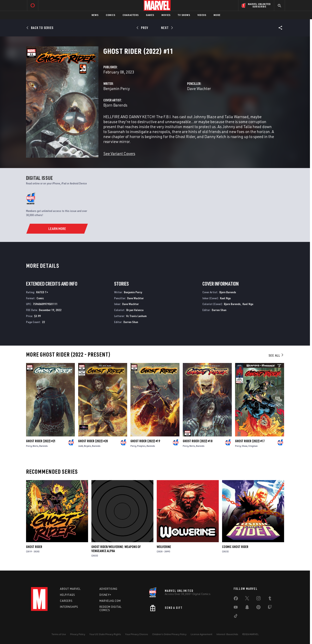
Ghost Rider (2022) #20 (93, 441)
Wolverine (164, 547)
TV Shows (184, 15)
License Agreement (201, 634)
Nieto (35, 446)
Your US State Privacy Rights (105, 634)
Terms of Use (59, 634)
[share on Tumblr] (270, 599)
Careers (66, 601)
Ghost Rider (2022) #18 (198, 441)
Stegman (253, 446)
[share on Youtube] (236, 608)
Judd (81, 446)
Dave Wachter (199, 88)
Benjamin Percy (117, 88)
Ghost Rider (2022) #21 (41, 441)
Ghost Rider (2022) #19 (145, 441)
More (217, 15)
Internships (69, 607)
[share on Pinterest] (258, 608)
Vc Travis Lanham (136, 316)
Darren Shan (131, 322)
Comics (111, 15)
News (95, 15)
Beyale (87, 446)
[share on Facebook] (236, 599)
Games (150, 15)
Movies (166, 15)
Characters (131, 15)
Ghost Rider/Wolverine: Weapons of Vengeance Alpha (116, 549)
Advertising (108, 589)
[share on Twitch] (270, 608)
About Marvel (70, 589)
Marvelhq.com (110, 601)
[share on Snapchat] (247, 608)
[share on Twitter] (247, 599)
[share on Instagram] (258, 599)
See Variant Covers (119, 153)
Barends (44, 446)
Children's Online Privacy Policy (169, 634)
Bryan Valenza (135, 310)
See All (276, 355)
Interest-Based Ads (227, 634)
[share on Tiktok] (236, 617)
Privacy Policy (78, 634)
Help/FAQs (68, 595)
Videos (202, 15)
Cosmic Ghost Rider (235, 547)
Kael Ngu (225, 298)
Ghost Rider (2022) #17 (250, 441)
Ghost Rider (34, 547)
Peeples (141, 446)
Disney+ (105, 595)
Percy (29, 446)
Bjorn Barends (115, 105)
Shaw (244, 446)
